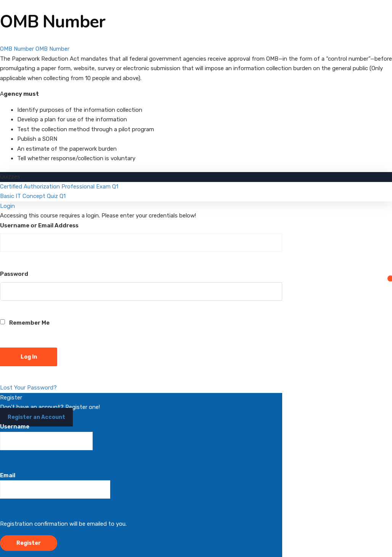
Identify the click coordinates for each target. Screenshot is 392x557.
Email (55, 485)
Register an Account (36, 417)
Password (14, 274)
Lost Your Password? (28, 388)
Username (46, 437)
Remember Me (25, 323)
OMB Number (17, 49)
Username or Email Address (39, 225)
